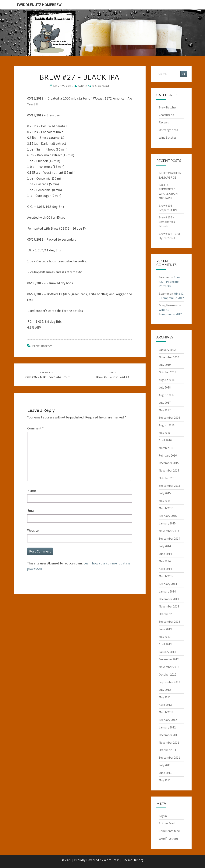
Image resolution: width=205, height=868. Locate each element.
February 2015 (168, 516)
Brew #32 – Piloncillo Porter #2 (170, 282)
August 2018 (167, 380)
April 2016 (165, 440)
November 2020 (169, 357)
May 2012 (165, 697)
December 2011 (169, 735)
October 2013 (168, 614)
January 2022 (167, 350)
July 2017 (165, 403)
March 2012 (166, 712)
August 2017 (167, 395)
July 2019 (165, 365)
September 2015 (169, 486)
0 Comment (101, 86)
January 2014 (167, 591)
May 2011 (165, 780)
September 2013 (169, 622)
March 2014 (166, 576)
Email (31, 511)
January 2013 (167, 652)
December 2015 (169, 463)
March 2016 (166, 448)
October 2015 (168, 478)
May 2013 (165, 637)
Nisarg (139, 860)
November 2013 (169, 606)
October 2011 (168, 750)
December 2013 (169, 599)
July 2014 (165, 546)
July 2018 (165, 387)
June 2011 (165, 773)
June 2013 (165, 629)
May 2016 (165, 433)
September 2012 (169, 682)
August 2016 (167, 425)
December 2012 (169, 659)
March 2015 (166, 508)
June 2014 (165, 554)
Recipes (164, 122)
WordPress (112, 860)
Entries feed (167, 823)
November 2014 (169, 531)
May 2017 (165, 410)
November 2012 (169, 667)
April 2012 (165, 705)
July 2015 (165, 493)
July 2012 (165, 690)
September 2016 (169, 418)
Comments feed (169, 831)
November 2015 (169, 470)
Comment (35, 428)
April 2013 (165, 644)
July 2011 (165, 765)
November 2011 (169, 742)
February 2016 (168, 455)
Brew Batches (42, 346)
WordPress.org (168, 838)
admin (83, 86)
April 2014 (165, 569)
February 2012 (168, 720)
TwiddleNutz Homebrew (39, 5)
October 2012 (168, 674)
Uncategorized (168, 130)
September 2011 (169, 757)
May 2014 (165, 561)
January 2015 (167, 523)
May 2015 (165, 501)
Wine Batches (168, 137)
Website (33, 530)
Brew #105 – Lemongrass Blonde (167, 222)
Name (32, 491)
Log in (163, 816)
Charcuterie (166, 115)
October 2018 (168, 372)
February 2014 (168, 584)
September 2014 (169, 538)
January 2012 (167, 727)
